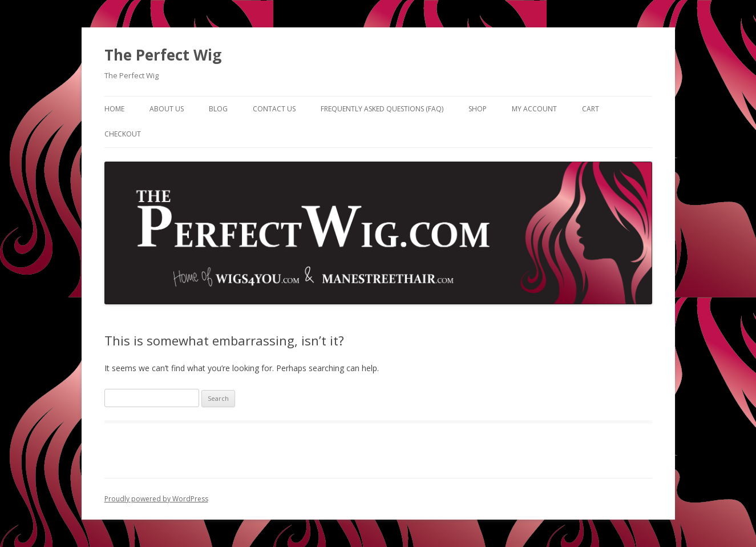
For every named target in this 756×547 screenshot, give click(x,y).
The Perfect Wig (163, 55)
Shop (478, 109)
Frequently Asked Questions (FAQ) (382, 109)
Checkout (123, 134)
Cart (591, 109)
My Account (534, 109)
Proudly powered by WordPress (156, 499)
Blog (218, 109)
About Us (167, 109)
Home (114, 109)
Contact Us (274, 109)
